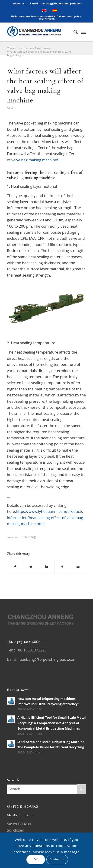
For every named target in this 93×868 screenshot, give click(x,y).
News (47, 48)
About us (19, 3)
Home (28, 48)
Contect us (57, 859)
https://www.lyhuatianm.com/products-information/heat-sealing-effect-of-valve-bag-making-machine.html (46, 518)
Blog (38, 48)
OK (36, 859)
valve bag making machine (34, 160)
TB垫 (32, 537)
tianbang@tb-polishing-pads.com (48, 659)
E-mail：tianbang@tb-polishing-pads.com (56, 3)
